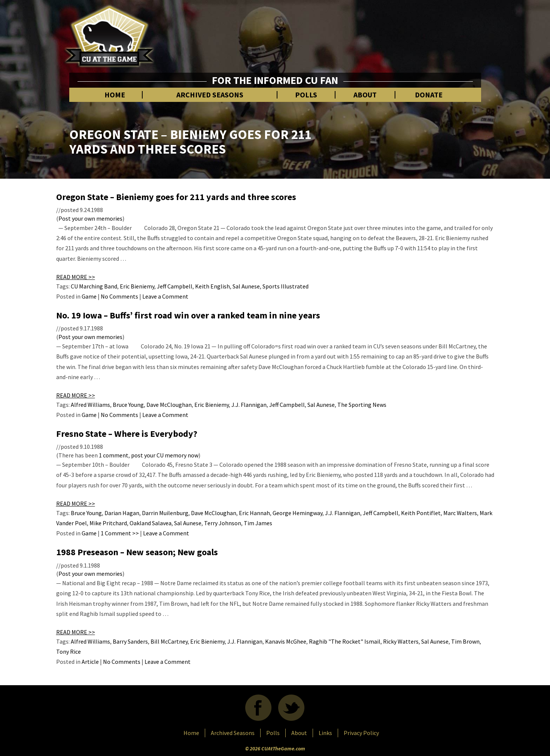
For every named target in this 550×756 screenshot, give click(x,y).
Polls (306, 95)
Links (325, 733)
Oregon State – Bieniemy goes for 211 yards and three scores (176, 197)
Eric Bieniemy (137, 286)
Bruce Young (128, 405)
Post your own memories (90, 218)
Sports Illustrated (285, 286)
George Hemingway (297, 513)
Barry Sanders (130, 641)
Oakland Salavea (151, 523)
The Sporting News (362, 405)
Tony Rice (69, 651)
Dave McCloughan (169, 405)
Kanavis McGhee (286, 641)
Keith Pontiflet (421, 513)
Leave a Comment (165, 296)
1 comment (114, 455)
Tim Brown (465, 641)
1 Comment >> (120, 533)
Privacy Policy (361, 733)
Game (89, 296)
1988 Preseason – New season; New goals (137, 552)
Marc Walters (460, 513)
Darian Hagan (122, 513)
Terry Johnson (223, 523)
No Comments (119, 296)
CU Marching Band (94, 286)
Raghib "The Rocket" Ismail (345, 641)
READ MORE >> (76, 277)
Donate (429, 95)
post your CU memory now (165, 455)
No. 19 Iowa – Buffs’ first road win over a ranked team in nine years (188, 315)
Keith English (212, 286)
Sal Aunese (246, 286)
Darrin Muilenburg (165, 513)
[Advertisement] (352, 34)
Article (90, 662)
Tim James (258, 523)
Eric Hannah (254, 513)
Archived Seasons (210, 95)
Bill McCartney (169, 641)
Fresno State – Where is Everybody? (127, 434)
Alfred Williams (90, 405)
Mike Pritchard (108, 523)
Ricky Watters (401, 641)
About (365, 95)
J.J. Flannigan (249, 405)
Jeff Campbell (175, 286)
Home (115, 95)
